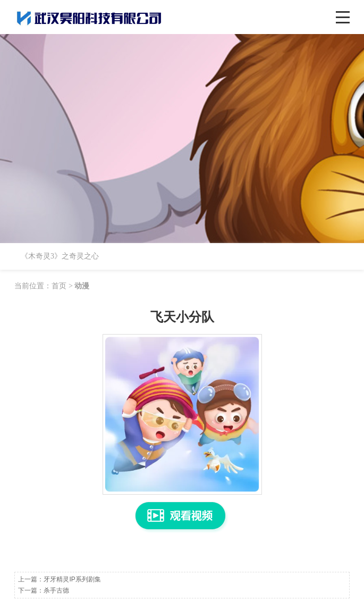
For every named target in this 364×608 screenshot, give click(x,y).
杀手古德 (56, 590)
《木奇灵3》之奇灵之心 (60, 256)
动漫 (82, 286)
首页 (59, 286)
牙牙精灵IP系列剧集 (72, 579)
